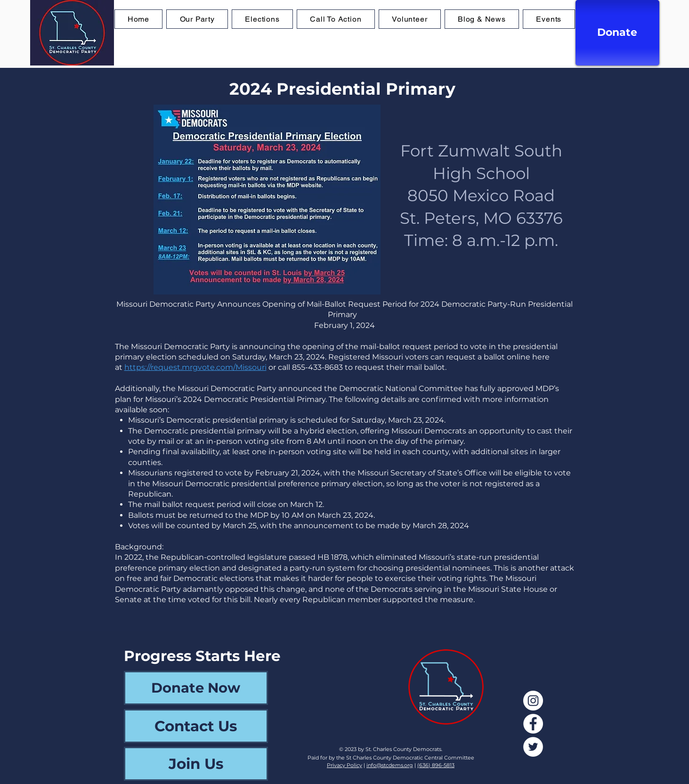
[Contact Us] (196, 726)
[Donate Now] (196, 688)
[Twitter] (533, 747)
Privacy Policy (344, 765)
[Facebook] (533, 724)
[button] (262, 19)
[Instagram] (533, 701)
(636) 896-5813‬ (436, 765)
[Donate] (617, 33)
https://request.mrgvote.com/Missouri (195, 367)
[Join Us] (196, 764)
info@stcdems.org (390, 765)
